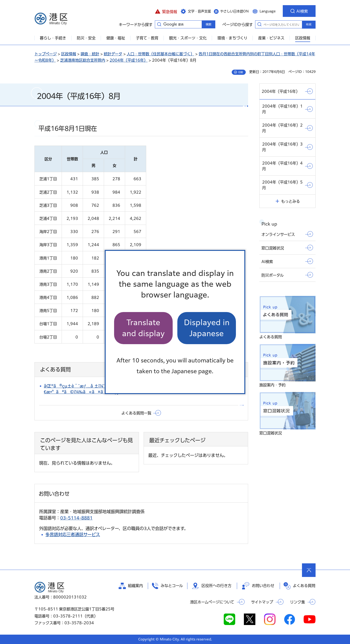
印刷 (241, 72)
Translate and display (143, 328)
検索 (309, 24)
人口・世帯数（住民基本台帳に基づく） (160, 54)
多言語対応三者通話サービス (73, 535)
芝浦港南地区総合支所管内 (83, 60)
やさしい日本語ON (235, 11)
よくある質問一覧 (136, 413)
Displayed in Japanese (207, 328)
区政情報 (69, 54)
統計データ (113, 54)
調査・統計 (90, 54)
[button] (166, 11)
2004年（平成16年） (129, 60)
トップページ (46, 54)
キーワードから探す (159, 24)
